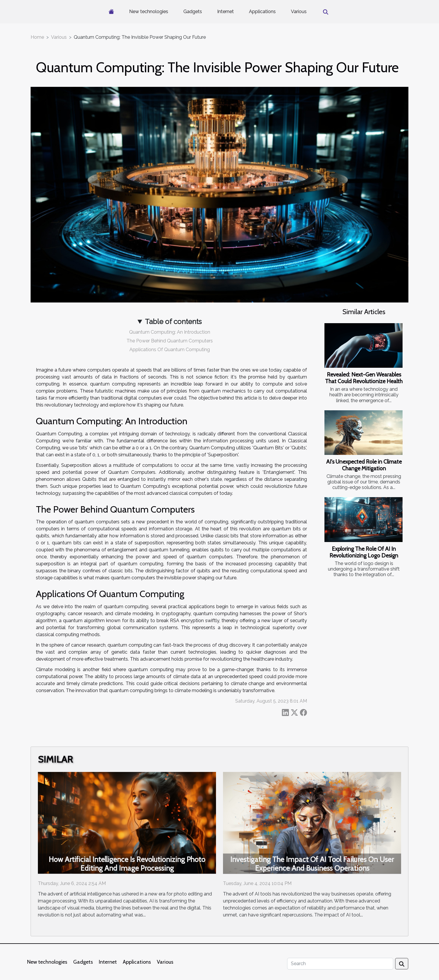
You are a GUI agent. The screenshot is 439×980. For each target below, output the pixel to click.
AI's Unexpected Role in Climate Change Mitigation (364, 465)
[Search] (340, 964)
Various (299, 12)
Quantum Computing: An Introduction (170, 332)
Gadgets (193, 12)
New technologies (149, 12)
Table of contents (173, 322)
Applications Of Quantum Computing (170, 350)
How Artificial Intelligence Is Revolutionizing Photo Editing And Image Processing (127, 864)
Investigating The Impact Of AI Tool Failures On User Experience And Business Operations (312, 864)
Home (37, 37)
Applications (262, 12)
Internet (225, 12)
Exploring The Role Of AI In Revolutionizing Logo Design (364, 552)
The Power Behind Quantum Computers (170, 341)
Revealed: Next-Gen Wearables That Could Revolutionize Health (364, 378)
